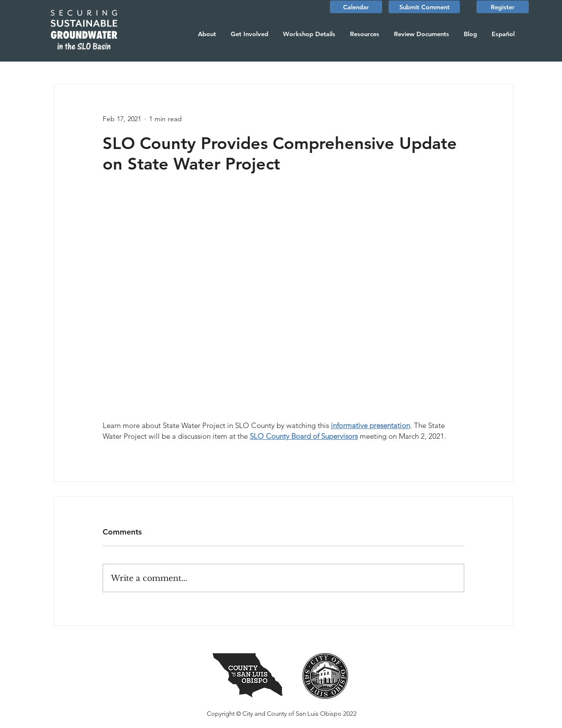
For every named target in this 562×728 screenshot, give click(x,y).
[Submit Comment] (424, 7)
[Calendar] (356, 7)
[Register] (503, 7)
